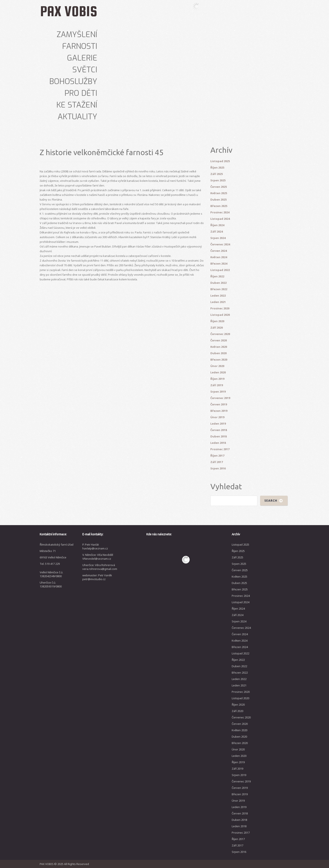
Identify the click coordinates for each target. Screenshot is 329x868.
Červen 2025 (219, 187)
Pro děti (81, 93)
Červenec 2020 (220, 334)
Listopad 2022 (220, 270)
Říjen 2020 (217, 321)
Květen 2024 (219, 257)
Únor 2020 (217, 366)
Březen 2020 (219, 360)
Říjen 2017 (217, 456)
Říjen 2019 (217, 379)
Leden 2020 (218, 372)
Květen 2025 (219, 193)
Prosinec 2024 (220, 212)
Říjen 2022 (217, 276)
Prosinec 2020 (220, 308)
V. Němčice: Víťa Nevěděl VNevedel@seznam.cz (98, 557)
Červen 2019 (219, 404)
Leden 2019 (218, 424)
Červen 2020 (219, 340)
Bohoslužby (73, 82)
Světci (85, 70)
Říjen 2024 (217, 225)
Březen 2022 (219, 289)
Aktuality (77, 117)
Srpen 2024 (218, 238)
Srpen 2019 (218, 392)
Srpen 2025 (218, 180)
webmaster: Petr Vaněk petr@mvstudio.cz (97, 577)
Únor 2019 (217, 417)
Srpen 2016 (218, 468)
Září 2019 (217, 385)
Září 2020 (217, 328)
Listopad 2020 (220, 315)
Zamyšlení (77, 35)
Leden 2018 (218, 443)
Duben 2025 (218, 200)
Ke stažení (77, 105)
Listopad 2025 (220, 161)
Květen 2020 (219, 347)
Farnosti (80, 46)
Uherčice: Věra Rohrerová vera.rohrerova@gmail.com (100, 567)
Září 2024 (217, 232)
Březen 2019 (219, 411)
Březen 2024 (219, 264)
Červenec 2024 (220, 244)
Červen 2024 (219, 251)
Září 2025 (217, 174)
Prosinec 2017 (220, 449)
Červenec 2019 (220, 398)
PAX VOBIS (69, 11)
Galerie (82, 58)
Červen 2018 (219, 430)
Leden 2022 (218, 296)
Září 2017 (217, 462)
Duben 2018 (218, 436)
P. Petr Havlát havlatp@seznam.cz (95, 546)
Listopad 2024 (220, 219)
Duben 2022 (218, 283)
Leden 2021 (218, 302)
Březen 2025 (219, 206)
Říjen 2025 (217, 167)
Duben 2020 (218, 353)
